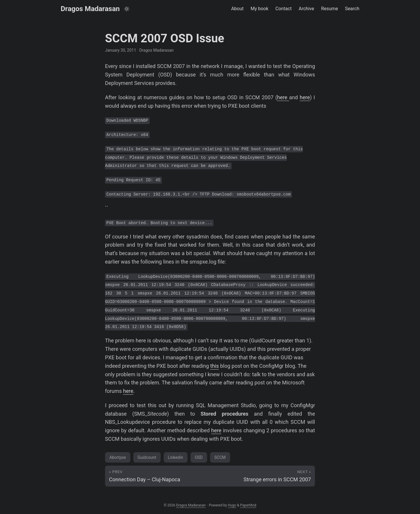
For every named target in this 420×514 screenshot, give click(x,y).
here (283, 97)
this (215, 366)
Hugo (232, 505)
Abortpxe (118, 457)
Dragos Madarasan (90, 9)
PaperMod (248, 505)
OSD (199, 457)
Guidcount (147, 457)
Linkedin (176, 457)
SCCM (220, 457)
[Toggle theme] (127, 9)
